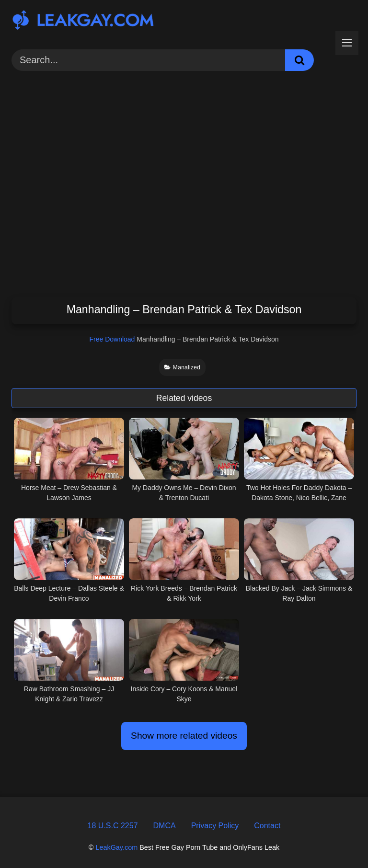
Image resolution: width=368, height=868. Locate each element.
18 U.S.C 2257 (113, 826)
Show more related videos (184, 736)
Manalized (183, 367)
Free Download (112, 339)
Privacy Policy (215, 826)
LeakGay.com (116, 847)
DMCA (165, 826)
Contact (267, 826)
